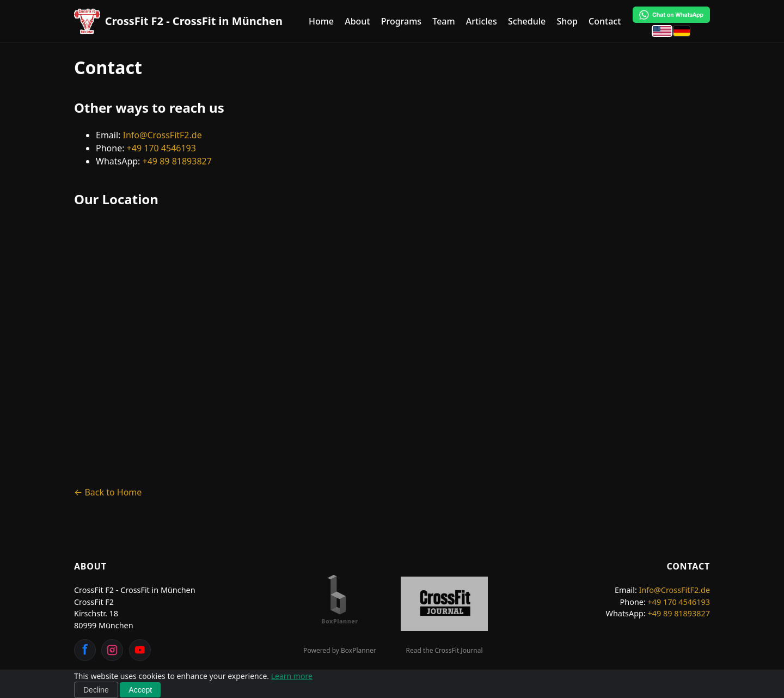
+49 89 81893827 (177, 161)
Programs (401, 21)
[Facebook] (85, 650)
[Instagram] (112, 650)
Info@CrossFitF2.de (163, 135)
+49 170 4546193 (161, 148)
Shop (567, 21)
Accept (140, 690)
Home (321, 21)
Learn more (292, 676)
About (357, 21)
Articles (482, 21)
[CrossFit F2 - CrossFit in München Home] (178, 21)
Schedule (527, 21)
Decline (96, 690)
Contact (605, 21)
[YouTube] (140, 650)
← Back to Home (108, 492)
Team (443, 21)
